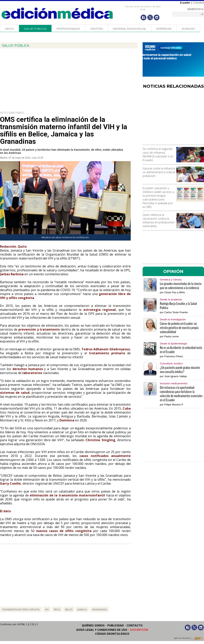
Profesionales (69, 29)
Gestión (97, 29)
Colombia (198, 3)
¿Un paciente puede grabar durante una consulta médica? (180, 370)
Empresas (164, 29)
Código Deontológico (112, 634)
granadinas (99, 610)
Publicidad (116, 625)
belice (69, 610)
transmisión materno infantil (21, 610)
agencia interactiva (189, 639)
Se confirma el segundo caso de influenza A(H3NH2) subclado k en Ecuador (158, 154)
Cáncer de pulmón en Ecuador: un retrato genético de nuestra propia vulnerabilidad (179, 328)
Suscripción (139, 630)
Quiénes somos (93, 625)
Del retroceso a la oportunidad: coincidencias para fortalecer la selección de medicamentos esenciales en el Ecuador (181, 394)
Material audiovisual (130, 29)
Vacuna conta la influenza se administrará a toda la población (159, 172)
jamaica (82, 610)
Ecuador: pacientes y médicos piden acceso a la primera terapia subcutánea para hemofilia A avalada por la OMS (158, 197)
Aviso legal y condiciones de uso (102, 630)
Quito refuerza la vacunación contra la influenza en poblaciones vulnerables (159, 220)
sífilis (57, 610)
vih (47, 610)
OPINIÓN (173, 271)
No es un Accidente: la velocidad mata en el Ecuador (181, 350)
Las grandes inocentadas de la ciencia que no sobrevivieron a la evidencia (181, 286)
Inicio (10, 29)
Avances (189, 29)
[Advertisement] (173, 118)
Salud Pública (35, 29)
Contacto (135, 625)
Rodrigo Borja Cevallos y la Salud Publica (178, 306)
